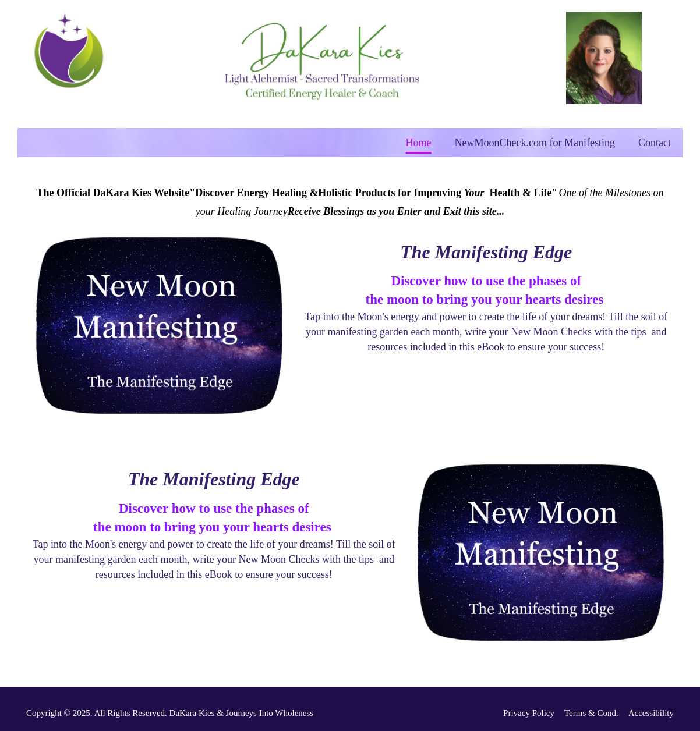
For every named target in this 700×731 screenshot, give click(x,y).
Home (419, 143)
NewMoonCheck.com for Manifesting (535, 143)
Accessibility (651, 713)
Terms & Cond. (591, 713)
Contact (655, 143)
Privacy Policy (529, 713)
